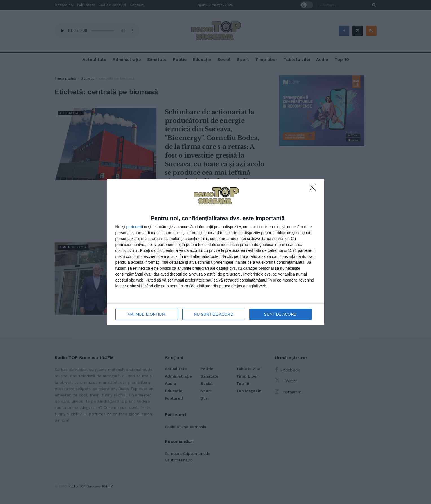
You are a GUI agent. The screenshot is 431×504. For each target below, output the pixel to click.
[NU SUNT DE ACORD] (314, 189)
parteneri (134, 227)
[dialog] (216, 252)
